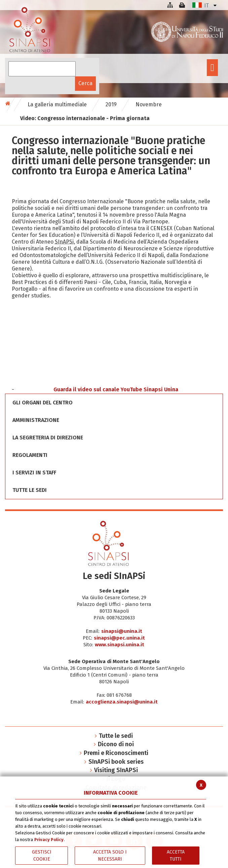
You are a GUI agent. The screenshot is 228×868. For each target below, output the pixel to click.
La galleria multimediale (57, 104)
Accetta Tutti (176, 856)
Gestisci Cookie (42, 856)
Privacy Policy (49, 840)
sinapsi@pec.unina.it (119, 638)
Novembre (149, 104)
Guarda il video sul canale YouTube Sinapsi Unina (116, 389)
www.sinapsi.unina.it (120, 645)
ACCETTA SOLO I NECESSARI (110, 856)
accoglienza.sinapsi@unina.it (122, 702)
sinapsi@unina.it (122, 631)
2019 (111, 104)
